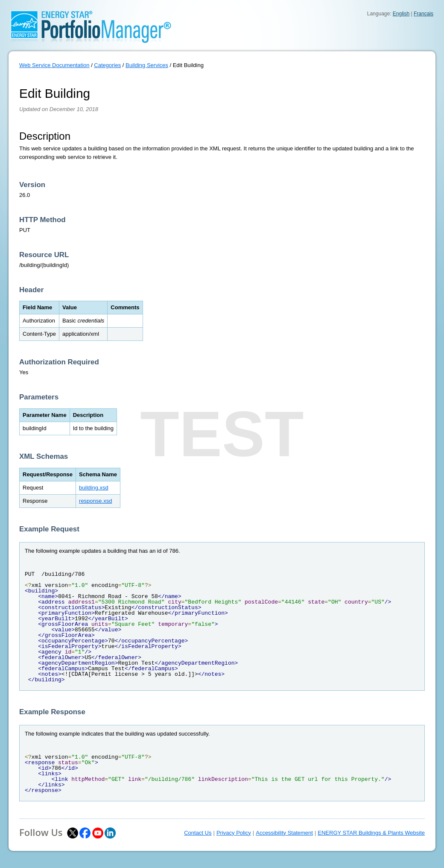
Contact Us (198, 833)
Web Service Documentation (54, 65)
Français (424, 14)
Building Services (147, 65)
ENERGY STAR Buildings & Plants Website (371, 833)
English (401, 14)
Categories (107, 65)
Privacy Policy (234, 833)
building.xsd (94, 488)
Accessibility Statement (284, 833)
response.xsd (95, 501)
